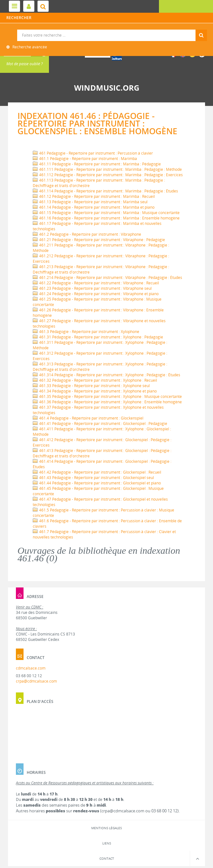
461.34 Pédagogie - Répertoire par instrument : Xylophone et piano (95, 391)
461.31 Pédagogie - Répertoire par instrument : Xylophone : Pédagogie (98, 337)
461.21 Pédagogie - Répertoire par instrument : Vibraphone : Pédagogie (99, 240)
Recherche (107, 30)
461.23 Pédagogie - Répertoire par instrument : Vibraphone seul (92, 288)
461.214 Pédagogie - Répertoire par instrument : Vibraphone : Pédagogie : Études (107, 278)
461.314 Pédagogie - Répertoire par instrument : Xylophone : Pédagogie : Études (106, 375)
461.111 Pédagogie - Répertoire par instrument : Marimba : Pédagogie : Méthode (107, 169)
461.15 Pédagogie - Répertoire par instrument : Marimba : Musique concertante (106, 213)
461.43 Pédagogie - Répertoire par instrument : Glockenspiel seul (93, 478)
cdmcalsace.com (31, 668)
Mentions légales (106, 828)
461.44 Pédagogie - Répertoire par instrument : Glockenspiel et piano (97, 483)
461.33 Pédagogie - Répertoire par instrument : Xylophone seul (91, 386)
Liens (107, 843)
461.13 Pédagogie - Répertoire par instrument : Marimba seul (90, 202)
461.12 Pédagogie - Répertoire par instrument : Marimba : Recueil (94, 196)
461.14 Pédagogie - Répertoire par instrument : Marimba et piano (94, 207)
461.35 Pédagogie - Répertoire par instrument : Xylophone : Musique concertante (107, 396)
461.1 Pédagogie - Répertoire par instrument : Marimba (85, 159)
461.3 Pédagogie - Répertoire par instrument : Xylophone (86, 332)
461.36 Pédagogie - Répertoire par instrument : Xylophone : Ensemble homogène (107, 402)
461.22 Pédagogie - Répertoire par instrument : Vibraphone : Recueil (96, 283)
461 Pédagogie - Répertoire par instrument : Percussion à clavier (93, 153)
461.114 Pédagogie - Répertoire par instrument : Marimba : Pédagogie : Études (105, 191)
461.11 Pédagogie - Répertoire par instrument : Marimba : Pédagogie (97, 164)
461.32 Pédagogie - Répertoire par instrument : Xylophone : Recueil (95, 380)
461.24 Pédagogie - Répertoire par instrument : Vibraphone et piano (96, 294)
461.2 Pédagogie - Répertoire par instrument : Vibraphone (87, 234)
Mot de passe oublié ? (24, 64)
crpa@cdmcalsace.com (36, 681)
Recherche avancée (29, 47)
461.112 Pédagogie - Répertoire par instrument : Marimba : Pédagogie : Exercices (108, 175)
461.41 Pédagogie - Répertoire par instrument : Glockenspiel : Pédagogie (100, 424)
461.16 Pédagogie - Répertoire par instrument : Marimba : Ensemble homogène (106, 218)
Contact (107, 858)
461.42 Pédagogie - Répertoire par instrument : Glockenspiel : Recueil (97, 472)
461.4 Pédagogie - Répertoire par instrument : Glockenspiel (88, 418)
